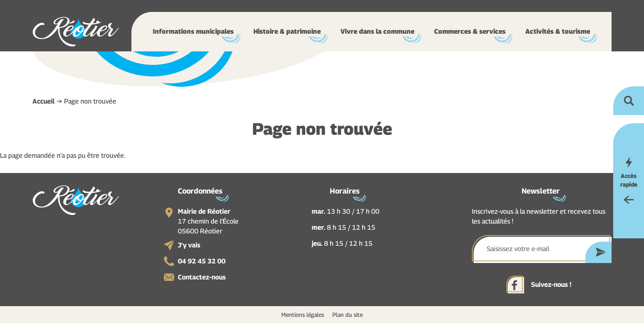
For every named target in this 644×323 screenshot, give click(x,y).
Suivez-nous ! (551, 285)
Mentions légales (303, 315)
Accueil (44, 101)
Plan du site (347, 315)
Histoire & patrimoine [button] (287, 31)
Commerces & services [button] (470, 31)
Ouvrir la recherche (629, 101)
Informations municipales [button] (193, 31)
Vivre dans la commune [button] (377, 31)
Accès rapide (629, 180)
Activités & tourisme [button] (558, 31)
